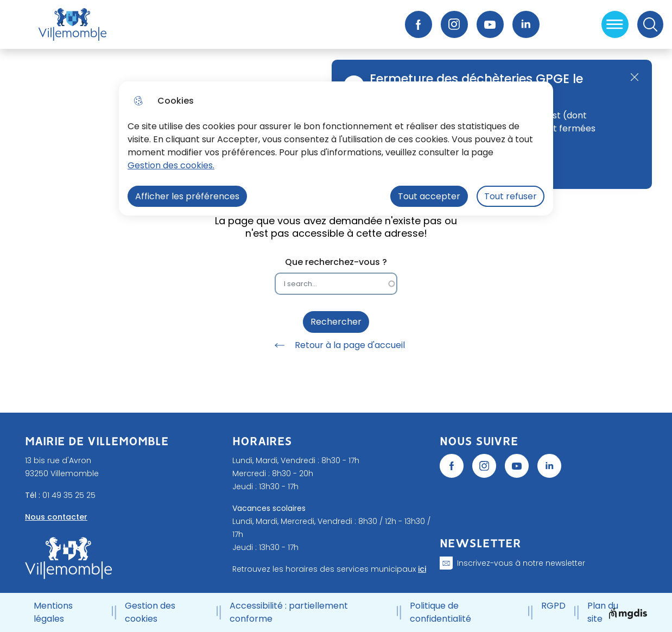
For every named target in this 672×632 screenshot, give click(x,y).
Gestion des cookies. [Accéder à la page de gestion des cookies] (171, 165)
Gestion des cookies (150, 612)
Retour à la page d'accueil (336, 345)
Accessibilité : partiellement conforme (289, 612)
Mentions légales (53, 612)
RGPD (553, 606)
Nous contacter (56, 517)
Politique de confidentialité (440, 612)
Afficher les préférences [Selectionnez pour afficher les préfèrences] (187, 196)
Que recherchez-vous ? (336, 262)
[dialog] (336, 148)
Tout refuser (511, 196)
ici (422, 569)
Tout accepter (429, 196)
